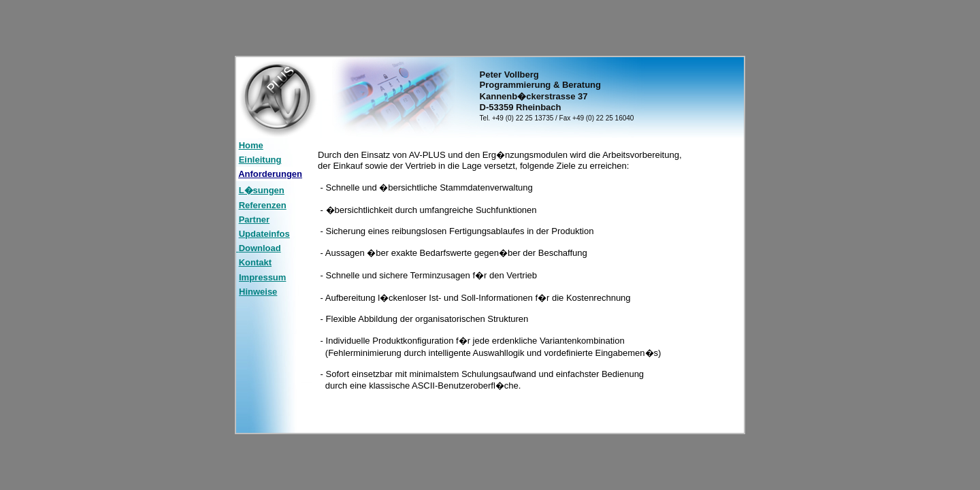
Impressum (262, 277)
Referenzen (263, 205)
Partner (255, 219)
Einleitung (260, 160)
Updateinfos (264, 234)
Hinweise (258, 292)
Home (251, 145)
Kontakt (255, 262)
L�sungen (262, 190)
